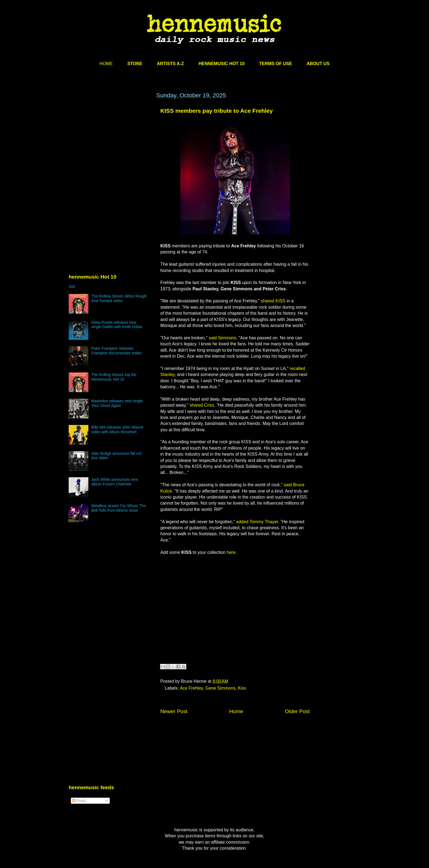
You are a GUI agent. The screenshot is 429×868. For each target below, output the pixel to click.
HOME (106, 64)
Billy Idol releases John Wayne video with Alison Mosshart (117, 429)
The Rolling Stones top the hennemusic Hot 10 (114, 377)
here (231, 552)
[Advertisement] (110, 144)
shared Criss (202, 405)
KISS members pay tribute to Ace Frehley (217, 111)
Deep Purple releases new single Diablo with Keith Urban (117, 325)
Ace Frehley (191, 688)
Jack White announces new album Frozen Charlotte (115, 482)
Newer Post (174, 711)
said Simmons (222, 338)
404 (72, 287)
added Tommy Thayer (257, 522)
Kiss (242, 688)
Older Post (297, 711)
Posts (79, 801)
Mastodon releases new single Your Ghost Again (117, 403)
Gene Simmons (220, 688)
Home (236, 711)
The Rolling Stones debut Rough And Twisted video (119, 298)
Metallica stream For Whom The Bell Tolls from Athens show (119, 508)
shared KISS (273, 301)
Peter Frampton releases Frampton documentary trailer (117, 351)
